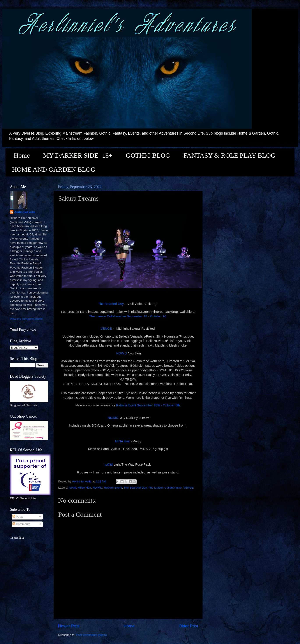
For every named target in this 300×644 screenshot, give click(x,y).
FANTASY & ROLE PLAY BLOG (229, 155)
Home (22, 155)
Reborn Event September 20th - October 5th (148, 405)
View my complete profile (26, 319)
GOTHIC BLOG (148, 155)
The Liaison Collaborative (165, 488)
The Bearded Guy (111, 304)
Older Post (188, 626)
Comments (21, 524)
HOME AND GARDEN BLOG (54, 169)
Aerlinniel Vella (25, 212)
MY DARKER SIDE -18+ (78, 155)
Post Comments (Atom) (92, 635)
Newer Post (69, 626)
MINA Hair (122, 441)
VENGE (106, 329)
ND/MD (122, 353)
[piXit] (109, 464)
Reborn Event (113, 488)
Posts (18, 517)
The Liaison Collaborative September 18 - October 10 (128, 316)
